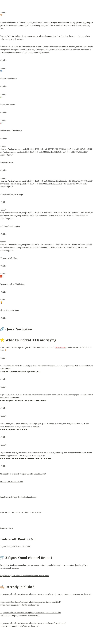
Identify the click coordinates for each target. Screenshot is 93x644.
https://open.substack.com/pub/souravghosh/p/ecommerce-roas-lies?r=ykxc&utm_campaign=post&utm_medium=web (46, 594)
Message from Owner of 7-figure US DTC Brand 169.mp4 (23, 474)
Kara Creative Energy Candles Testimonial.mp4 (19, 497)
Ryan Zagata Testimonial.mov (12, 482)
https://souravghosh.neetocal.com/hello (15, 546)
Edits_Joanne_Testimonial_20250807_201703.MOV (20, 512)
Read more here (6, 528)
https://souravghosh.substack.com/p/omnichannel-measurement (25, 576)
